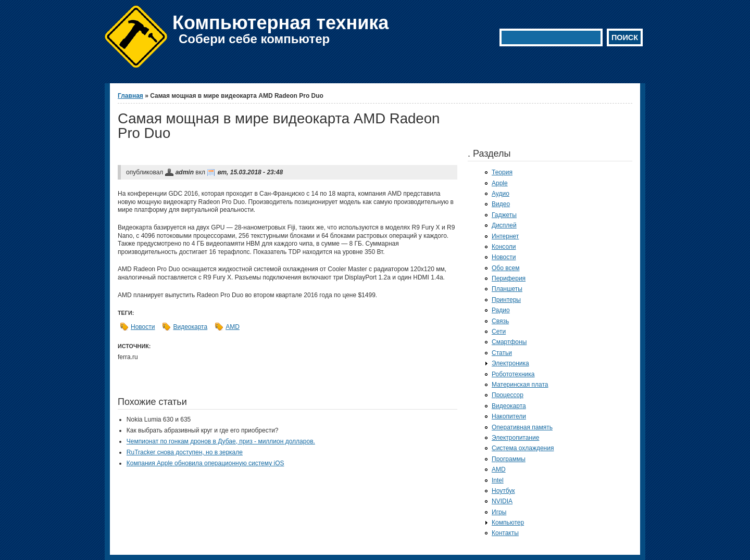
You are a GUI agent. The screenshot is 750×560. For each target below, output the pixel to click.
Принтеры (506, 300)
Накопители (509, 416)
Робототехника (513, 374)
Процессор (508, 395)
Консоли (504, 247)
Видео (501, 204)
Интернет (505, 236)
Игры (499, 512)
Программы (509, 459)
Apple (500, 183)
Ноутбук (503, 491)
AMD (233, 327)
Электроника (510, 363)
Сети (499, 332)
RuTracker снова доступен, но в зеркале (185, 452)
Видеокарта (190, 327)
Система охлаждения (523, 448)
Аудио (501, 194)
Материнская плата (520, 385)
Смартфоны (509, 342)
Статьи (502, 353)
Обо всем (505, 268)
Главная (130, 96)
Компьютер (508, 523)
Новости (143, 327)
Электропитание (515, 438)
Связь (500, 321)
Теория (502, 172)
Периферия (509, 278)
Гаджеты (504, 215)
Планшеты (507, 289)
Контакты (505, 533)
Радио (501, 310)
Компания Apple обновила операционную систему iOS (205, 463)
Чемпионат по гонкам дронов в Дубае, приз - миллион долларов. (221, 441)
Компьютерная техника (280, 23)
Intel (498, 480)
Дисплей (504, 225)
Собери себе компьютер (254, 39)
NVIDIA (502, 501)
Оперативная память (522, 427)
